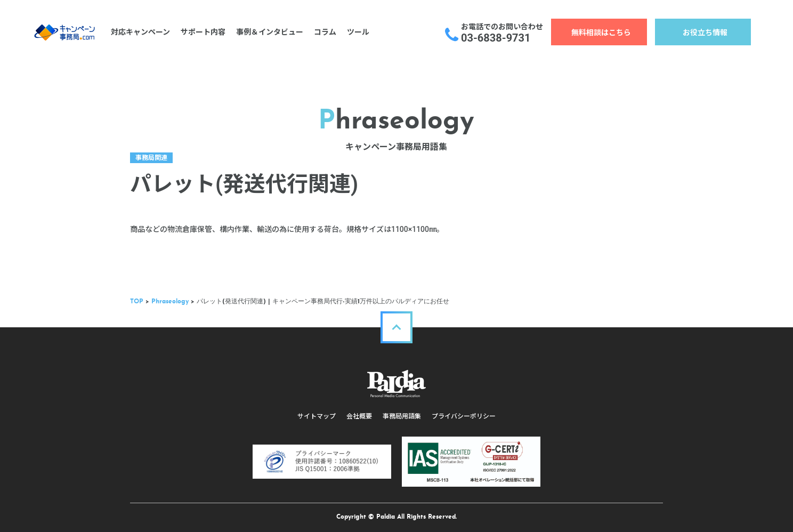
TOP (137, 302)
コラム (325, 32)
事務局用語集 (402, 416)
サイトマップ (317, 416)
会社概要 (359, 416)
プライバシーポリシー (464, 416)
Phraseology (170, 302)
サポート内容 (203, 32)
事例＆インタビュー (270, 32)
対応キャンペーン (140, 32)
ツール (358, 32)
